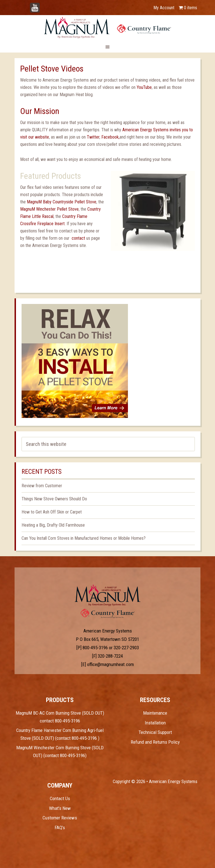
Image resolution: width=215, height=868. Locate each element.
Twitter (93, 137)
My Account (164, 8)
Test (108, 595)
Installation (155, 723)
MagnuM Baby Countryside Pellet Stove (62, 202)
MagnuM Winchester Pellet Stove (49, 209)
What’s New (60, 808)
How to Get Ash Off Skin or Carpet (52, 512)
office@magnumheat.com (110, 664)
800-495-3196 (95, 648)
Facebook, (110, 137)
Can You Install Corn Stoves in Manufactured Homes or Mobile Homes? (84, 538)
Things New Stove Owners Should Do (54, 499)
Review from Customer (42, 486)
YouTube (43, 5)
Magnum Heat (107, 27)
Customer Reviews (60, 818)
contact (79, 238)
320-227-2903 (126, 648)
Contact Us (60, 798)
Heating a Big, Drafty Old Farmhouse (53, 525)
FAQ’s (60, 827)
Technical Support (155, 732)
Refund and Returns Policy (155, 742)
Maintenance (155, 713)
